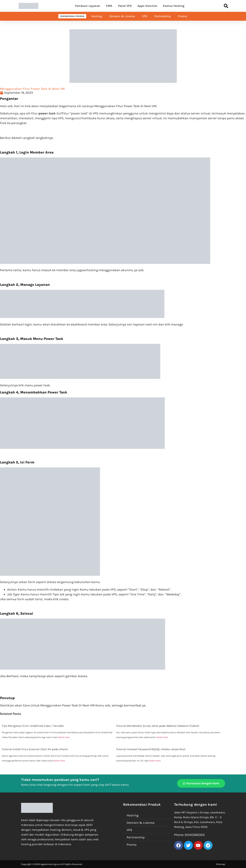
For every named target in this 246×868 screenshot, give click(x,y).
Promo (182, 16)
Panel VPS (125, 6)
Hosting (97, 16)
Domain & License (122, 16)
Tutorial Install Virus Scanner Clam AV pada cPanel (35, 749)
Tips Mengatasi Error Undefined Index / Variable (33, 726)
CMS (109, 6)
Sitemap (221, 864)
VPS (145, 16)
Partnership (163, 16)
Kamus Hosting (174, 6)
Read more (64, 737)
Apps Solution (147, 6)
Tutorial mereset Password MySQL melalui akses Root (151, 749)
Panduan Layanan (88, 6)
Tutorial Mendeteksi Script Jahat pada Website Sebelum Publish (158, 726)
